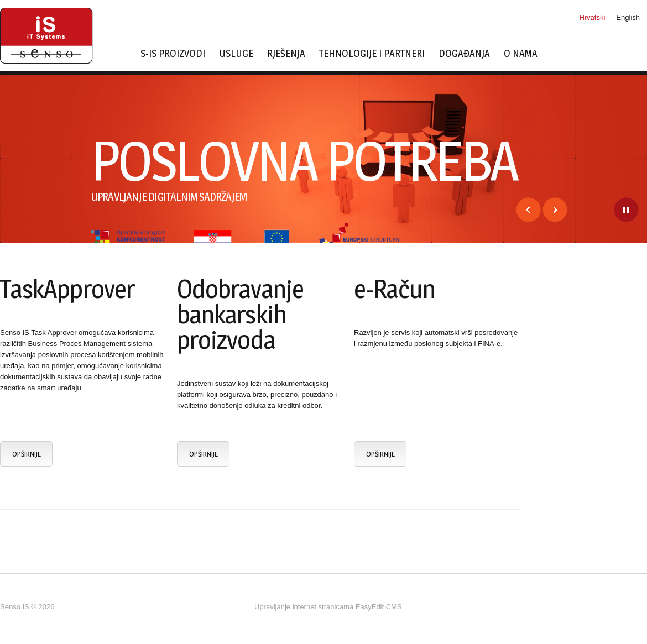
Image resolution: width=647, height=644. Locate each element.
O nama (521, 54)
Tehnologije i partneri (372, 54)
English (628, 17)
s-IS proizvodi (173, 54)
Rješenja (286, 54)
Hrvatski (592, 17)
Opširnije (27, 454)
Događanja (464, 54)
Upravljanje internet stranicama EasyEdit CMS (328, 607)
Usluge (236, 54)
